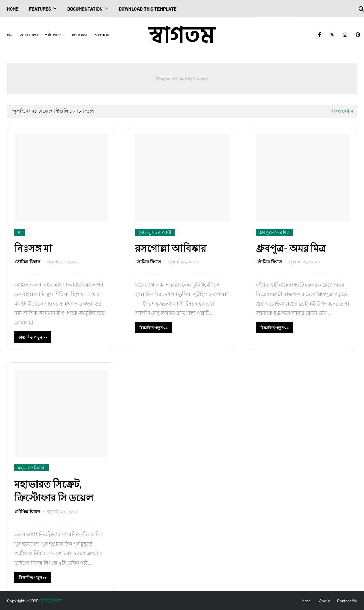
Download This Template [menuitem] (148, 9)
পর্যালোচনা (54, 35)
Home (305, 601)
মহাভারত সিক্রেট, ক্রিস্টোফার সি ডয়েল (54, 491)
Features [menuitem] (40, 9)
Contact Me (347, 601)
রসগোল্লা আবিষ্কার (171, 248)
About (325, 601)
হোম (9, 35)
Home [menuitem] (13, 9)
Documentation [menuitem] (85, 9)
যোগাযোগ (78, 35)
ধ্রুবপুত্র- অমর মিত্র (291, 248)
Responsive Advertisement (182, 79)
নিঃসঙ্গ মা (33, 248)
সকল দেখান (342, 111)
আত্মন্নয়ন (102, 35)
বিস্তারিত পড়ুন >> (33, 337)
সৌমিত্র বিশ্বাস (28, 262)
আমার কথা (29, 35)
